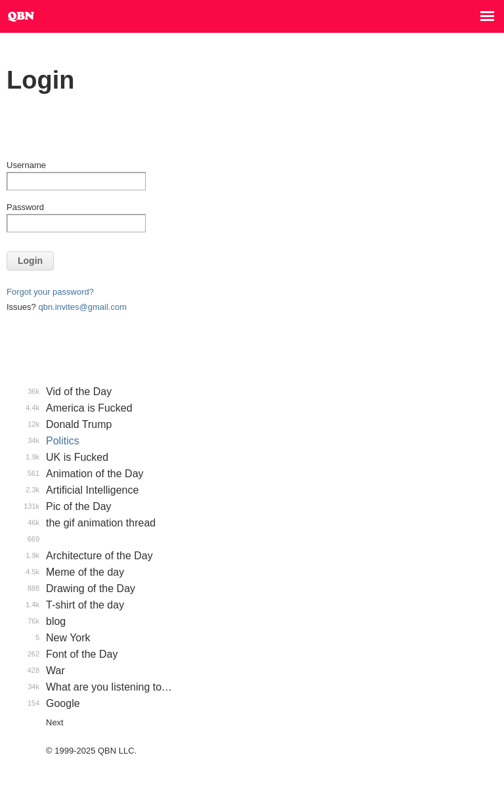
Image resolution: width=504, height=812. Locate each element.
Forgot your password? (50, 292)
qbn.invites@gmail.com (82, 307)
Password (25, 207)
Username (26, 165)
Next (55, 722)
